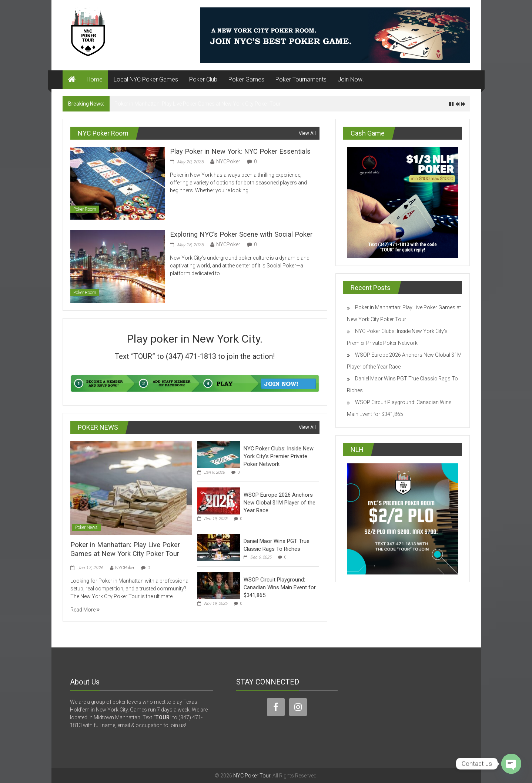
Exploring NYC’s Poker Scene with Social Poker (238, 234)
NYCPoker (228, 161)
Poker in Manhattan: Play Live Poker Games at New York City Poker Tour (198, 104)
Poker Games (246, 79)
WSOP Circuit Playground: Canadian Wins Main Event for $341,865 (278, 587)
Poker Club (203, 79)
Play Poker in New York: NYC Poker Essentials (237, 151)
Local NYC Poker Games (146, 79)
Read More (85, 609)
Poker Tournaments (301, 79)
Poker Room (85, 209)
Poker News (86, 527)
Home (95, 79)
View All (307, 133)
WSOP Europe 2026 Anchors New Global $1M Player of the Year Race (278, 503)
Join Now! (351, 79)
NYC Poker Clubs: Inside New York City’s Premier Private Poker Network (277, 456)
